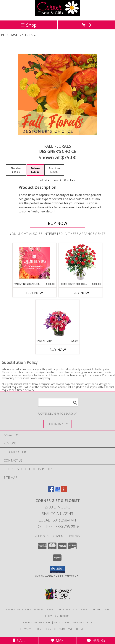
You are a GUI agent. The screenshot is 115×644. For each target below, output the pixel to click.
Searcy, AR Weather (37, 622)
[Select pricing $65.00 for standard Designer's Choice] (16, 170)
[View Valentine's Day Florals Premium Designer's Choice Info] (34, 263)
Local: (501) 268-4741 (58, 520)
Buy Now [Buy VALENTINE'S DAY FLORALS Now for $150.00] (35, 293)
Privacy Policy (31, 629)
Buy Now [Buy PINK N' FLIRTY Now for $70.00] (58, 350)
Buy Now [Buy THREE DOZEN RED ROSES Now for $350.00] (81, 293)
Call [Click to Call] (19, 640)
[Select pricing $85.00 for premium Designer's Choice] (54, 170)
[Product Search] (58, 402)
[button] (57, 569)
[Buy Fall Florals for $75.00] (58, 223)
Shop (29, 25)
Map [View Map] (57, 640)
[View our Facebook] (51, 491)
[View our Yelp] (64, 491)
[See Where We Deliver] (58, 424)
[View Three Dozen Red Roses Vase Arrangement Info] (81, 263)
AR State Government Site (73, 622)
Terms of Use (85, 629)
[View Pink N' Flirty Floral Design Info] (57, 320)
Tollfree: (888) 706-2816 (57, 527)
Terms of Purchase (59, 629)
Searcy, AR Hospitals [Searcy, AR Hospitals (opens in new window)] (62, 609)
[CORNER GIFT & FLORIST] (58, 15)
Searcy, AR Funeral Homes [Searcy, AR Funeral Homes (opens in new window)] (25, 609)
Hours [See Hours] (96, 640)
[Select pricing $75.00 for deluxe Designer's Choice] (35, 170)
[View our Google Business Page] (58, 491)
